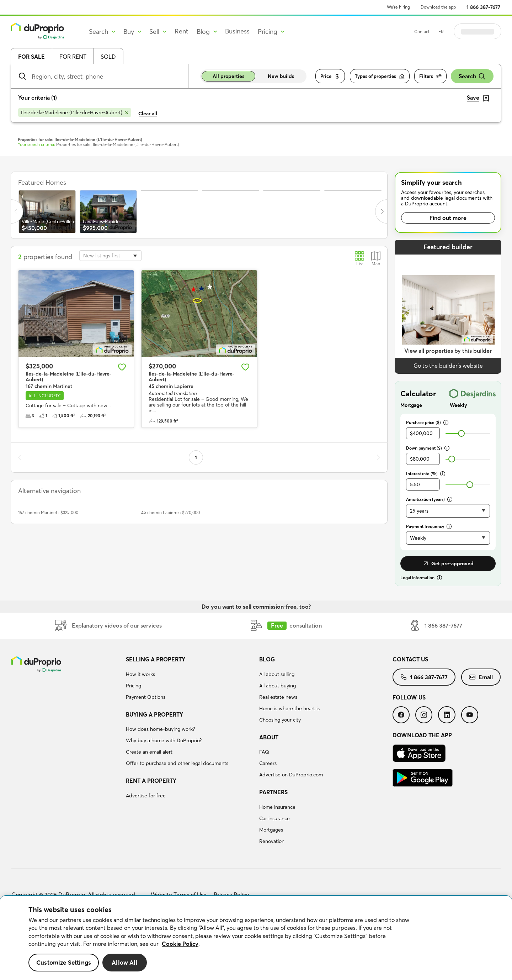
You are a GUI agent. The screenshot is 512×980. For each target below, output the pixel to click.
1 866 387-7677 (483, 7)
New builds (281, 76)
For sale (31, 57)
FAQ (264, 752)
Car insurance (274, 818)
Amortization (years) (429, 499)
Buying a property (154, 714)
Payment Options (146, 697)
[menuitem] (190, 679)
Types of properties (380, 76)
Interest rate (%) (426, 474)
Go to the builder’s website (448, 366)
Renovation (272, 841)
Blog (267, 659)
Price (330, 76)
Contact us (410, 659)
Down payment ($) (428, 448)
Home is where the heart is (289, 708)
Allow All (125, 962)
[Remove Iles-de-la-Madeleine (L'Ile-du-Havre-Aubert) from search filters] (75, 112)
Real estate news (278, 697)
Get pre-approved (448, 564)
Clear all (148, 114)
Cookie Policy (180, 944)
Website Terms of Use (179, 895)
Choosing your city (280, 720)
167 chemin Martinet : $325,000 (48, 512)
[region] (256, 938)
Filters (430, 76)
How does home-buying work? (160, 729)
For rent (73, 57)
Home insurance (277, 807)
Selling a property (156, 659)
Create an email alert (149, 752)
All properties (228, 76)
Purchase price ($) (427, 422)
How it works (140, 674)
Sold (108, 57)
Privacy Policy (231, 895)
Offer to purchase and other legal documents (177, 763)
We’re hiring (398, 7)
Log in (486, 31)
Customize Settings (64, 962)
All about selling (277, 674)
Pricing (134, 686)
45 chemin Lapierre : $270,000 (170, 512)
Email (481, 677)
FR (459, 32)
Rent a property (151, 781)
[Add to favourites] (122, 367)
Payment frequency (429, 526)
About (269, 737)
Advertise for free (146, 796)
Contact (440, 32)
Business (237, 31)
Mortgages (271, 830)
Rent (182, 31)
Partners (273, 792)
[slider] (461, 433)
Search (472, 76)
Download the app (438, 7)
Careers (268, 763)
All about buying (278, 686)
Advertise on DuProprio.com (291, 775)
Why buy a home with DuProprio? (164, 740)
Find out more (448, 218)
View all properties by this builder (448, 351)
